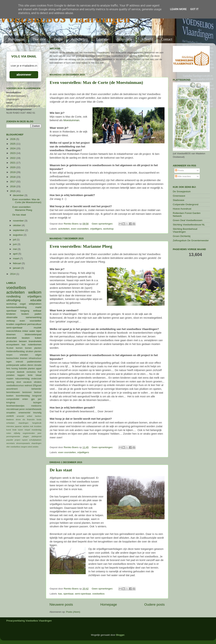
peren (22, 409)
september (19, 230)
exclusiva (31, 372)
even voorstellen (80, 229)
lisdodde (23, 369)
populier (10, 440)
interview (10, 426)
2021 (13, 163)
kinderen (11, 314)
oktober (17, 225)
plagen (26, 436)
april (16, 254)
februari (17, 263)
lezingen (37, 403)
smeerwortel (24, 413)
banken (38, 416)
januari (17, 268)
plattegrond (37, 436)
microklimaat (12, 409)
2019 (13, 172)
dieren (30, 365)
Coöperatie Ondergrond (186, 204)
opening (10, 382)
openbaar (68, 594)
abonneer (24, 75)
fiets (8, 369)
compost (10, 372)
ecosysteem (13, 345)
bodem (25, 314)
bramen (24, 358)
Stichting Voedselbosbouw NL (189, 225)
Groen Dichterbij (182, 236)
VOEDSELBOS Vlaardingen (65, 19)
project (17, 440)
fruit (40, 372)
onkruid (19, 362)
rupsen (25, 440)
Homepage (109, 604)
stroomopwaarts (23, 443)
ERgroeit (37, 385)
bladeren (10, 419)
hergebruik (37, 423)
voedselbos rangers (19, 447)
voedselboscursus (15, 385)
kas (60, 594)
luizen (21, 430)
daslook (21, 372)
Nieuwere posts (61, 604)
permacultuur (34, 324)
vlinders (38, 382)
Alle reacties (183, 176)
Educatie (102, 39)
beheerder (36, 389)
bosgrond (37, 396)
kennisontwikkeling (16, 307)
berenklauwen (13, 392)
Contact (167, 39)
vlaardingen (36, 443)
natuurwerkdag (22, 379)
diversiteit (11, 338)
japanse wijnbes (22, 426)
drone (18, 419)
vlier (8, 447)
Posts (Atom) (73, 612)
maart (16, 258)
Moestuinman (71, 120)
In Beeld (147, 39)
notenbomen (35, 345)
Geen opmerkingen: (103, 224)
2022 (13, 158)
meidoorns (36, 406)
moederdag (36, 430)
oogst (23, 304)
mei (15, 249)
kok (32, 426)
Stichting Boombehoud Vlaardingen (185, 230)
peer (39, 433)
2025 (13, 144)
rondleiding (13, 296)
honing (15, 369)
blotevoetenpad (33, 334)
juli (15, 240)
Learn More (178, 9)
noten (9, 433)
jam (40, 399)
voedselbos (98, 594)
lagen (9, 362)
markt (38, 307)
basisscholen (13, 358)
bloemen (11, 334)
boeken (10, 396)
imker (25, 331)
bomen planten (33, 348)
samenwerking (34, 317)
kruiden (10, 324)
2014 (13, 274)
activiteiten (64, 229)
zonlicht (10, 416)
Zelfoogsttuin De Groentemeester (191, 240)
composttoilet (13, 399)
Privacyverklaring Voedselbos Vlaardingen (29, 621)
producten (12, 341)
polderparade (13, 365)
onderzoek (36, 379)
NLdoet (10, 348)
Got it (194, 9)
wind (30, 447)
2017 (13, 182)
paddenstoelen (34, 362)
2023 (13, 153)
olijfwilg (17, 433)
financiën (31, 419)
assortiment (12, 389)
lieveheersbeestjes (15, 406)
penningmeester (13, 436)
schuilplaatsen (35, 440)
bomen (19, 348)
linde (14, 430)
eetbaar (37, 311)
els (24, 419)
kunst (9, 430)
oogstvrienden (29, 433)
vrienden (24, 355)
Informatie (125, 39)
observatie (12, 317)
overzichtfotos (14, 331)
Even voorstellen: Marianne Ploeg (81, 246)
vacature (27, 382)
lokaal (39, 375)
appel (39, 369)
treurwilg (37, 413)
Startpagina (16, 39)
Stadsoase (179, 200)
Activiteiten (79, 39)
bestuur (38, 392)
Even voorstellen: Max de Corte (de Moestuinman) (96, 82)
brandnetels (35, 341)
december (19, 195)
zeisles (35, 447)
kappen (21, 375)
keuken (26, 338)
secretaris (11, 443)
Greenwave (179, 196)
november (19, 221)
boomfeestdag (23, 396)
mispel (27, 430)
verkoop (11, 321)
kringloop (11, 403)
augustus (18, 235)
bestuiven (27, 392)
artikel (30, 416)
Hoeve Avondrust (182, 209)
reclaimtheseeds (33, 409)
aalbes (23, 365)
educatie (36, 300)
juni (15, 244)
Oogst (58, 39)
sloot (19, 382)
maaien (10, 379)
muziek (38, 328)
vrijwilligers (96, 229)
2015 (13, 191)
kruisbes (38, 426)
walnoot (28, 385)
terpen (9, 355)
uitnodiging (13, 300)
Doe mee (39, 39)
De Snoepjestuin (182, 191)
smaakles (11, 413)
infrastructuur (35, 358)
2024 (13, 148)
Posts (179, 170)
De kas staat (61, 470)
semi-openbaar (83, 594)
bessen (23, 341)
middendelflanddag (16, 351)
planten (31, 369)
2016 (13, 186)
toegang (25, 311)
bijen (39, 331)
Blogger (120, 635)
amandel (20, 416)
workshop (108, 229)
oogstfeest (21, 324)
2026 (13, 139)
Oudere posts (155, 604)
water (32, 331)
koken (38, 338)
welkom (35, 292)
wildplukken (35, 304)
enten (25, 399)
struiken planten (34, 351)
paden (38, 314)
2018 (13, 177)
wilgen (38, 355)
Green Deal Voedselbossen (188, 220)
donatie (38, 365)
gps (33, 399)
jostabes (10, 375)
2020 (13, 167)
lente (30, 375)
